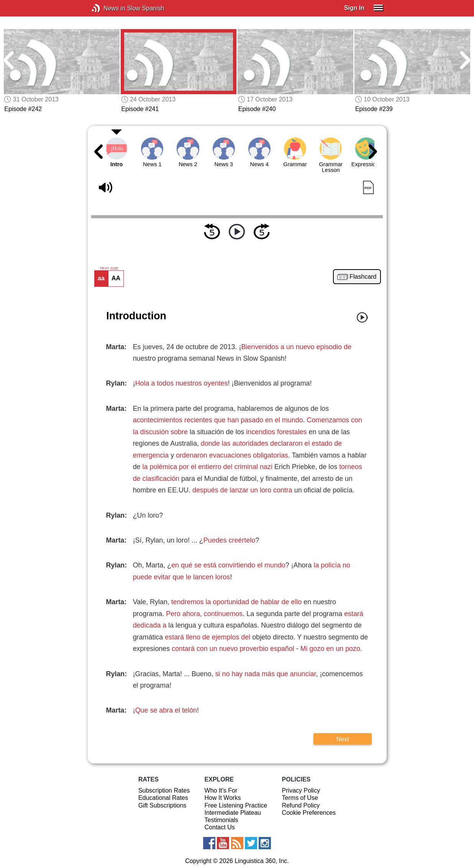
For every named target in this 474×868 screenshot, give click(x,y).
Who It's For (221, 790)
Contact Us (220, 827)
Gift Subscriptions (162, 805)
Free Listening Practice (236, 805)
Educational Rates (163, 798)
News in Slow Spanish (107, 8)
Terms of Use (300, 798)
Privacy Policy (301, 790)
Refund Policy (301, 805)
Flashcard (363, 277)
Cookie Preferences (309, 813)
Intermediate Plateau (233, 813)
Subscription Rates (164, 790)
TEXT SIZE (109, 268)
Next (343, 739)
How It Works (223, 798)
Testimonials (221, 820)
